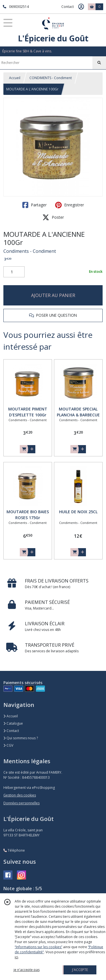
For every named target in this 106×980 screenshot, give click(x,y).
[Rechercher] (99, 63)
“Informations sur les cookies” (38, 947)
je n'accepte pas (27, 970)
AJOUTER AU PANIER (53, 295)
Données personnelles (21, 803)
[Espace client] (81, 7)
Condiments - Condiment (30, 251)
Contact (68, 7)
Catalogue (13, 723)
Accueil (15, 78)
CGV (8, 745)
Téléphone (14, 850)
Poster (53, 217)
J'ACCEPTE (80, 970)
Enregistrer (70, 205)
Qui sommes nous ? (21, 738)
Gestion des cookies (20, 795)
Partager (34, 205)
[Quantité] (14, 272)
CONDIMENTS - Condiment (51, 78)
